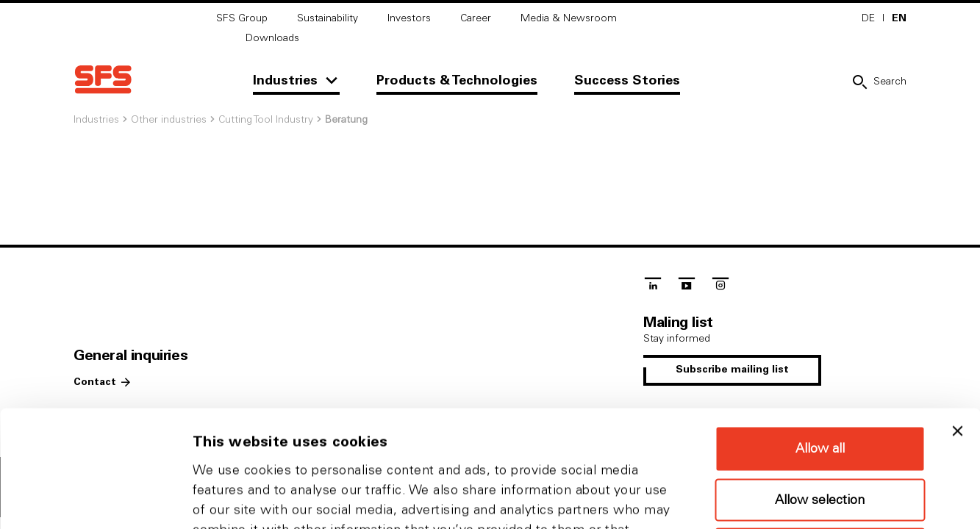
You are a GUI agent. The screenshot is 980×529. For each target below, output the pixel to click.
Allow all (820, 332)
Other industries (169, 120)
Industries (285, 81)
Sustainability (328, 18)
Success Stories (627, 81)
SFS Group (242, 18)
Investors (409, 18)
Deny (820, 433)
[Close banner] (957, 314)
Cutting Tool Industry (266, 120)
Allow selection (820, 384)
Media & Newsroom (569, 18)
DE (868, 18)
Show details (772, 500)
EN (899, 18)
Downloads (272, 38)
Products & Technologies (457, 81)
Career (476, 18)
